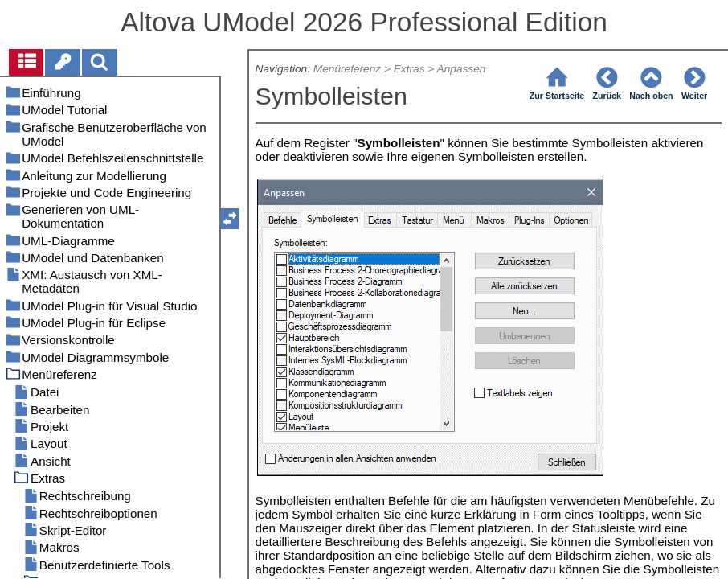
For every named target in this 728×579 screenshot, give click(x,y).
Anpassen (462, 69)
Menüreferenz (347, 69)
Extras (409, 69)
